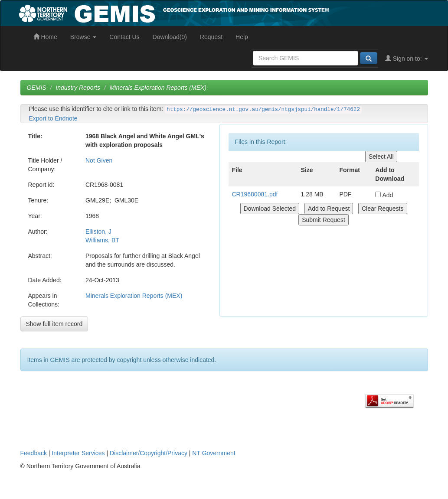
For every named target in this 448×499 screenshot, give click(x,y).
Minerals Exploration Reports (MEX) (158, 88)
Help (242, 37)
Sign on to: (407, 59)
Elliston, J (98, 232)
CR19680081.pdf (255, 194)
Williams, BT (102, 240)
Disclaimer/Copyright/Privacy (149, 453)
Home (45, 37)
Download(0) (170, 37)
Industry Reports (78, 88)
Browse (83, 37)
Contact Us (124, 37)
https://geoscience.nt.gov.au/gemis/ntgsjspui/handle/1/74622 (263, 110)
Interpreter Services (78, 453)
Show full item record (54, 324)
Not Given (99, 160)
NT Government (214, 453)
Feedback (34, 453)
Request (211, 37)
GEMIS (37, 88)
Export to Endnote (53, 118)
